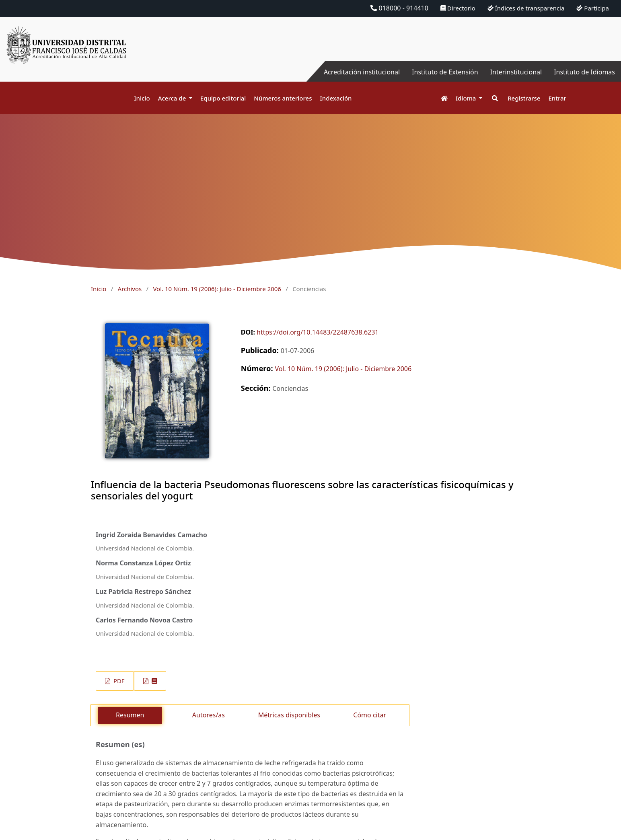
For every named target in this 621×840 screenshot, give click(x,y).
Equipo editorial (223, 98)
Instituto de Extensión (445, 72)
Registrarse (524, 98)
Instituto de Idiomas (584, 72)
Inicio (142, 98)
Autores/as (209, 715)
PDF (118, 681)
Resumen (130, 715)
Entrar (557, 98)
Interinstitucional (516, 72)
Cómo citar (370, 715)
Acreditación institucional (362, 72)
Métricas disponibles (289, 715)
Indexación (336, 98)
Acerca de (173, 98)
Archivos (130, 289)
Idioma (467, 98)
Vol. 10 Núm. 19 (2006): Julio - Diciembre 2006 (217, 289)
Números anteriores (283, 98)
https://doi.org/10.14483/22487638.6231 (318, 332)
